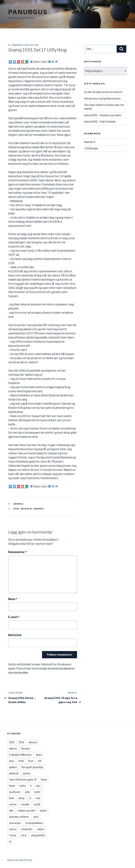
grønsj (39, 509)
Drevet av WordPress (20, 860)
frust (31, 761)
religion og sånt (27, 811)
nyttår (37, 804)
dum (12, 761)
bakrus (13, 748)
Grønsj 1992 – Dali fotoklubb (100, 122)
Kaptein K (90, 142)
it (31, 786)
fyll (40, 761)
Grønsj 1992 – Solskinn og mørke (103, 115)
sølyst (41, 829)
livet (12, 798)
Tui (36, 45)
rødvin (43, 811)
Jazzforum (15, 792)
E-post (14, 617)
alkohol (33, 742)
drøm (39, 755)
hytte (23, 786)
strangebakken (34, 823)
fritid (21, 761)
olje (11, 811)
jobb (27, 792)
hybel (12, 786)
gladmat (14, 773)
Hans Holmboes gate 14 (23, 780)
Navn (13, 599)
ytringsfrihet (38, 835)
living (21, 798)
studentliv (27, 829)
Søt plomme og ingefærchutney (102, 98)
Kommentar (17, 552)
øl (10, 842)
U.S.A (24, 835)
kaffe (37, 792)
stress (13, 829)
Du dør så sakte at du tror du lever (103, 92)
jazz (38, 786)
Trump (13, 835)
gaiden (13, 767)
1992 (21, 742)
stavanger (15, 823)
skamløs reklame (19, 817)
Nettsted (15, 635)
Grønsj (18, 504)
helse (44, 780)
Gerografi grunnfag (32, 767)
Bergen (27, 509)
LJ (30, 798)
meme (13, 804)
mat (38, 798)
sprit (36, 817)
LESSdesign (91, 148)
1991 (16, 509)
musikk (25, 804)
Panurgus (28, 12)
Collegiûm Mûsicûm (20, 755)
